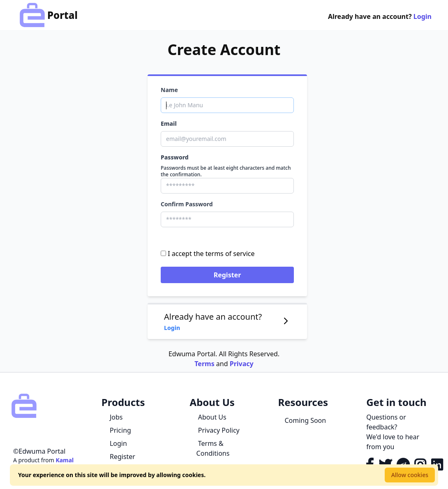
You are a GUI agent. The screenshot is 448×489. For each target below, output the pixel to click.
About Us (211, 417)
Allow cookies (410, 475)
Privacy (242, 364)
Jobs (115, 417)
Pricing (120, 430)
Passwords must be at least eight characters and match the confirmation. (226, 171)
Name (169, 90)
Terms (204, 364)
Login (423, 16)
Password (175, 157)
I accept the (208, 254)
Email (169, 123)
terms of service (230, 254)
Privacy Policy (218, 430)
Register (227, 275)
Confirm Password (187, 204)
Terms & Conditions (213, 448)
